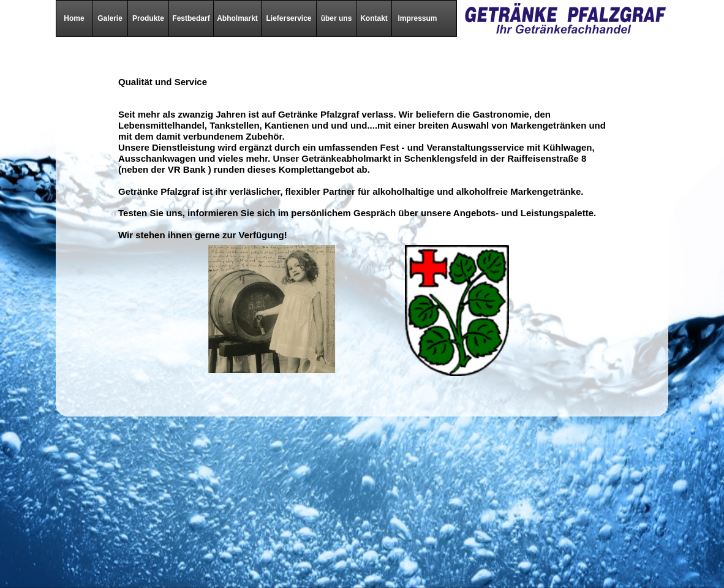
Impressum (417, 18)
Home (74, 18)
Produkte (148, 18)
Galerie (110, 18)
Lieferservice (288, 18)
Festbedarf (191, 18)
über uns (337, 18)
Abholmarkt (237, 18)
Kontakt (374, 18)
